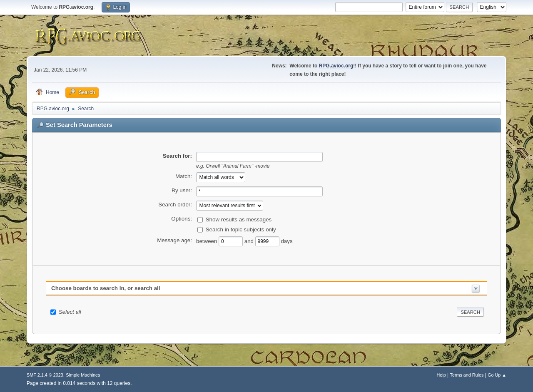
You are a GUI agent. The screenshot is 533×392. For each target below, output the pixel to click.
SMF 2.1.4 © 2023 (45, 375)
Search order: (175, 205)
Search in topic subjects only (241, 229)
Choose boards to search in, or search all (106, 288)
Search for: (177, 156)
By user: (182, 190)
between (207, 241)
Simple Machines (83, 375)
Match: (184, 176)
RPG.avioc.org (336, 66)
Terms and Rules (467, 375)
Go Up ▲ (497, 375)
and (250, 241)
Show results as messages (239, 219)
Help (441, 375)
